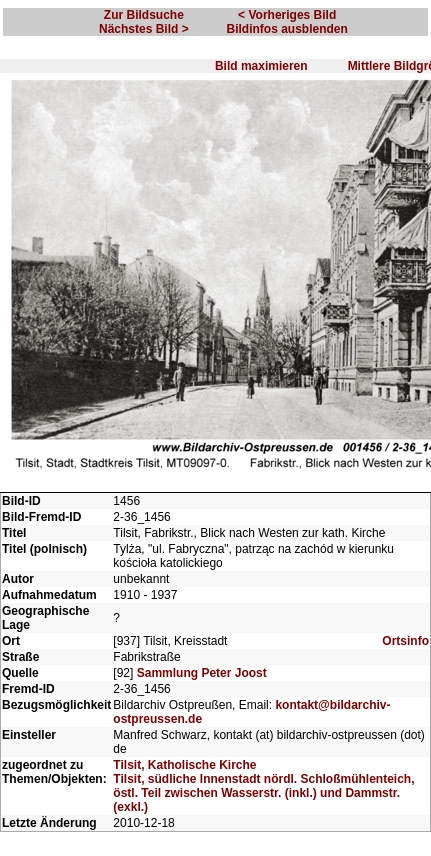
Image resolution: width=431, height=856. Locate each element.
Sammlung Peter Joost (202, 673)
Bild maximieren (261, 66)
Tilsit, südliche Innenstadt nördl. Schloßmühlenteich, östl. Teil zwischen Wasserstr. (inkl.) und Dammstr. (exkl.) (263, 793)
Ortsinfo (405, 641)
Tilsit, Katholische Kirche (184, 765)
